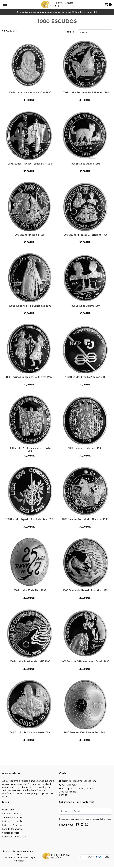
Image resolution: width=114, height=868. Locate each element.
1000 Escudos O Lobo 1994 (85, 164)
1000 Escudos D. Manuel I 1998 (85, 448)
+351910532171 (68, 786)
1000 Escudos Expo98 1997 (85, 306)
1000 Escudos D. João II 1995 (29, 235)
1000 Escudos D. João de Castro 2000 (29, 733)
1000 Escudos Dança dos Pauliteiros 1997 (29, 377)
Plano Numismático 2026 (14, 838)
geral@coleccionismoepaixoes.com (77, 782)
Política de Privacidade (13, 826)
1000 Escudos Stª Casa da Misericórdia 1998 (29, 450)
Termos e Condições (12, 818)
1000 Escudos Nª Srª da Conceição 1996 (29, 306)
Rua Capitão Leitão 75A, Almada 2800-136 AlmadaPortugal (76, 793)
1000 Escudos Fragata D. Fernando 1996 (85, 235)
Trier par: (69, 32)
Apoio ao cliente (10, 815)
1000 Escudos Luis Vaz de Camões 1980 (29, 92)
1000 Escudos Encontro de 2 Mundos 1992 (85, 92)
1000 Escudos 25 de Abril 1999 (29, 591)
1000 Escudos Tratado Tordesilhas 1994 (29, 164)
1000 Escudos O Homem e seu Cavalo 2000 (85, 662)
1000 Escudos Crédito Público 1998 (85, 377)
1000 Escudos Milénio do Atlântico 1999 (85, 591)
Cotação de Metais (11, 834)
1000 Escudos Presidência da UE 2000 (29, 662)
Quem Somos (9, 811)
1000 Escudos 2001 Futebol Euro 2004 (85, 733)
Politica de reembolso (13, 822)
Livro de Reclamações (13, 830)
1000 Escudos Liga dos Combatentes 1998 (29, 520)
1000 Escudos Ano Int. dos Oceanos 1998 (85, 520)
